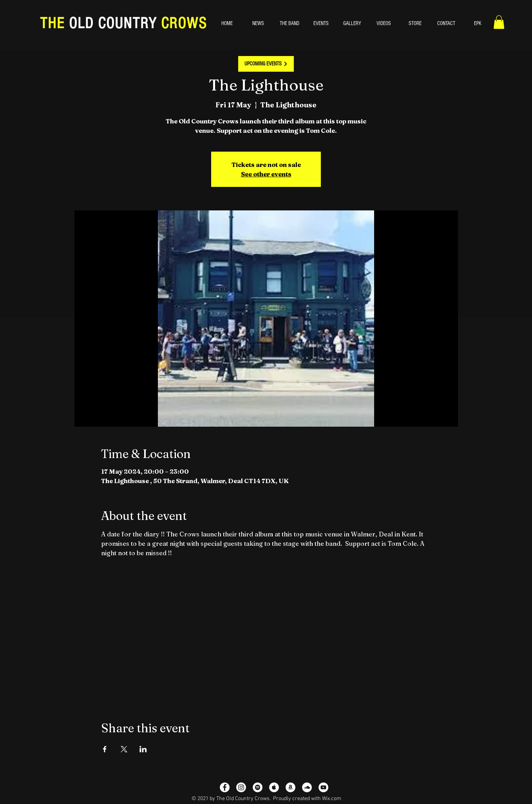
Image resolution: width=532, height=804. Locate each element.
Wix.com (332, 799)
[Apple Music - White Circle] (274, 787)
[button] (499, 22)
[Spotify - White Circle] (258, 787)
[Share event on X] (124, 749)
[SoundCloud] (307, 787)
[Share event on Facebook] (105, 749)
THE (54, 23)
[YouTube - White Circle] (323, 787)
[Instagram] (241, 787)
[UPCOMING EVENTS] (266, 64)
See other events (266, 174)
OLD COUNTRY (113, 23)
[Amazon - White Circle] (290, 787)
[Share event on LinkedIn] (143, 749)
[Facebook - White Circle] (225, 787)
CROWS (182, 23)
